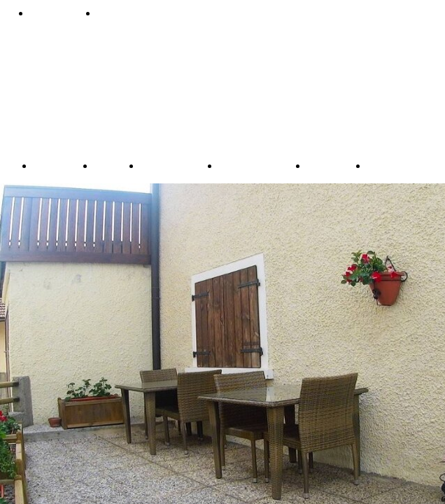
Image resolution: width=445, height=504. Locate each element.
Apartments (170, 165)
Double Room (253, 165)
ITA (376, 165)
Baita (108, 165)
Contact (327, 165)
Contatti (121, 14)
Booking (55, 165)
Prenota (54, 14)
